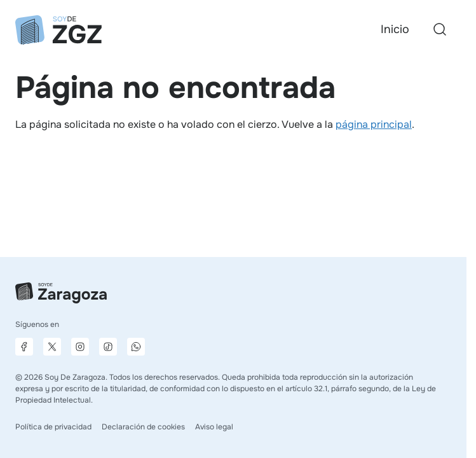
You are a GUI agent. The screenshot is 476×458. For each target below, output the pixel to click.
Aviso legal (214, 427)
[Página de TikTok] (108, 347)
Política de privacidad (53, 427)
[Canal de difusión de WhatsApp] (136, 347)
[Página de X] (52, 347)
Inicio (395, 29)
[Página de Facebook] (24, 347)
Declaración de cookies (143, 427)
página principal (374, 124)
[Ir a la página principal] (58, 30)
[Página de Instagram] (80, 347)
